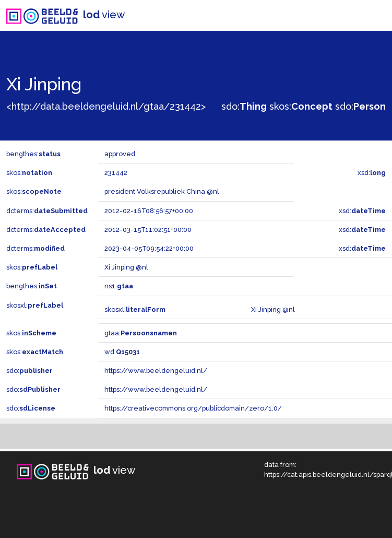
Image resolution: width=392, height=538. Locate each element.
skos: (301, 106)
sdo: (244, 106)
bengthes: (33, 154)
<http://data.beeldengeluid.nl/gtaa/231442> (106, 106)
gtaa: (141, 333)
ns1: (119, 286)
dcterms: (47, 211)
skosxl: (35, 305)
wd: (122, 352)
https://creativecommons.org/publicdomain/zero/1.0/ (193, 408)
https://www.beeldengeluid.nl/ (156, 371)
